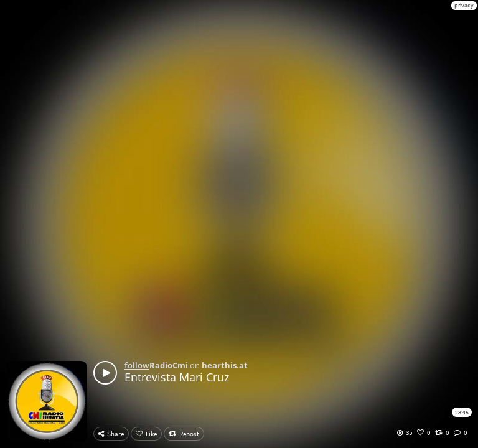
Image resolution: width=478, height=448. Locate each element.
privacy (464, 5)
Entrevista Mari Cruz (177, 377)
